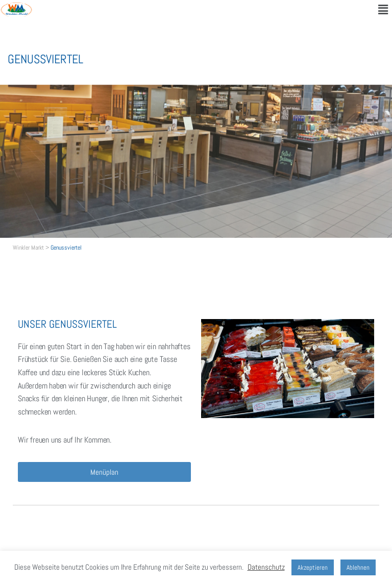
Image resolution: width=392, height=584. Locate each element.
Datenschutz (266, 567)
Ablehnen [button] (358, 567)
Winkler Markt (28, 248)
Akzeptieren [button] (313, 567)
